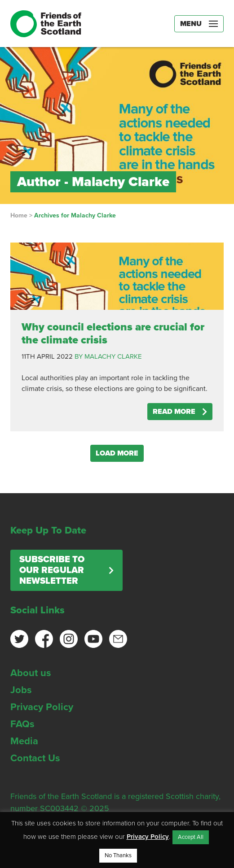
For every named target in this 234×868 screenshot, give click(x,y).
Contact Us (35, 758)
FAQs (22, 724)
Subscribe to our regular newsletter (52, 570)
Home (19, 215)
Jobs (21, 690)
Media (24, 741)
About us (31, 673)
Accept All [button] (191, 837)
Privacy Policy (42, 707)
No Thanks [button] (118, 855)
